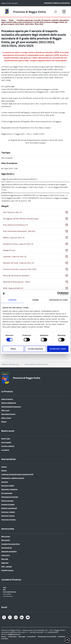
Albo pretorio (6, 540)
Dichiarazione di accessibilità (47, 636)
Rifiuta (13, 349)
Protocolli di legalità (8, 504)
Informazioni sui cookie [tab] (59, 300)
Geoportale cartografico (9, 551)
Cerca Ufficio (7, 594)
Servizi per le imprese (8, 520)
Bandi (11, 20)
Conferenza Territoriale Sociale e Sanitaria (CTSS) (17, 474)
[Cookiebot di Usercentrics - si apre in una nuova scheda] (59, 294)
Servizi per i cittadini (8, 512)
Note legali (22, 636)
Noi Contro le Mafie (8, 486)
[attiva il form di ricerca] (55, 12)
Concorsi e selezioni (8, 446)
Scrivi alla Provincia (10, 592)
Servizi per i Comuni (8, 516)
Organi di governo (7, 399)
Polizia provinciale (7, 501)
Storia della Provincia (8, 414)
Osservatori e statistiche (9, 489)
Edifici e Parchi (6, 418)
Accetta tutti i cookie (58, 349)
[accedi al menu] (64, 11)
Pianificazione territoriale (10, 497)
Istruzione (5, 482)
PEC (4, 590)
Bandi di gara (6, 438)
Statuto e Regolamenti (9, 403)
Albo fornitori (6, 536)
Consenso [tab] (12, 300)
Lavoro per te (6, 555)
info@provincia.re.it (14, 634)
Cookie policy (12, 636)
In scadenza (5, 450)
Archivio (4, 467)
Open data (5, 559)
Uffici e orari (5, 410)
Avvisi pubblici (6, 442)
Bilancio (4, 470)
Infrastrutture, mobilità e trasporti (13, 478)
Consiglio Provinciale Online (11, 544)
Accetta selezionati (35, 349)
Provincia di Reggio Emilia (29, 12)
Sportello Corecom (7, 570)
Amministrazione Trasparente (11, 407)
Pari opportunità (7, 493)
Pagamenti (5, 563)
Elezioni (4, 422)
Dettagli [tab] (35, 300)
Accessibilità (31, 636)
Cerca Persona (8, 596)
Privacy (4, 636)
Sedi (5, 587)
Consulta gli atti (7, 548)
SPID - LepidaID (6, 567)
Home (4, 20)
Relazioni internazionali (9, 508)
